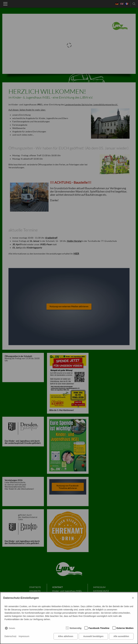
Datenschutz (10, 636)
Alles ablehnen (66, 636)
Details (12, 628)
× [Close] (133, 598)
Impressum (24, 636)
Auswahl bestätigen (93, 636)
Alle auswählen (121, 636)
